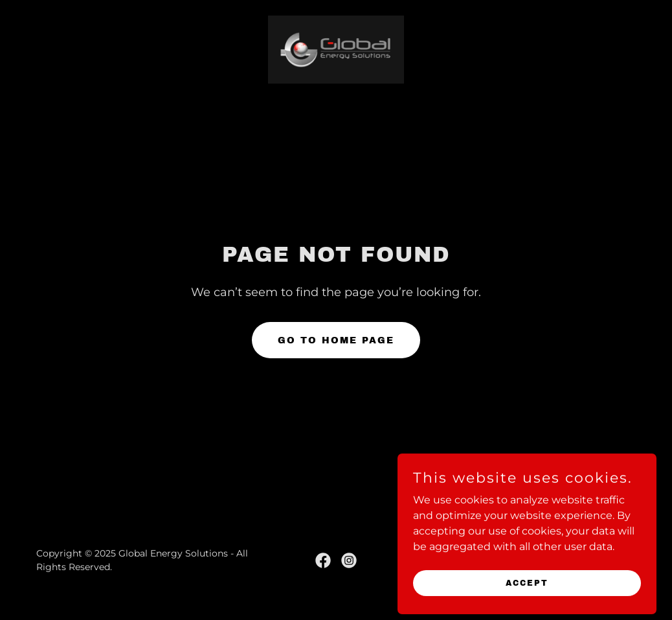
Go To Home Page (336, 340)
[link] (336, 49)
